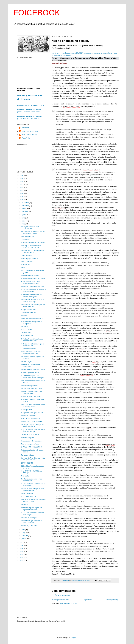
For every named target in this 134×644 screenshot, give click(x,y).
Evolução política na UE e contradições (30, 228)
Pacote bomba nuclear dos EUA (32, 422)
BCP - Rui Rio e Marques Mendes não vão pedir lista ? (33, 406)
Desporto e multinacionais (30, 276)
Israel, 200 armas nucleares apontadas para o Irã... (31, 353)
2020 (22, 194)
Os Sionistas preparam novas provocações (31, 480)
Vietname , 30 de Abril (29, 526)
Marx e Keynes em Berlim (30, 373)
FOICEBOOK (37, 13)
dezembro (25, 203)
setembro (25, 212)
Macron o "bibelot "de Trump (31, 397)
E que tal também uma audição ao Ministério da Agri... (33, 431)
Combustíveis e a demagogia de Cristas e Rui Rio (32, 251)
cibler (112, 561)
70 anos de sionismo (28, 349)
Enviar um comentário (62, 595)
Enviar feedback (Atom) (69, 604)
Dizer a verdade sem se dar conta (33, 370)
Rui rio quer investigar (29, 518)
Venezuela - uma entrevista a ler (32, 287)
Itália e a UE (25, 265)
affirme (95, 361)
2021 (22, 191)
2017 (22, 543)
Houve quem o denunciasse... (32, 441)
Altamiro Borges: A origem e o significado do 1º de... (32, 509)
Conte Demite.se (27, 262)
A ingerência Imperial (29, 310)
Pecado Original (27, 362)
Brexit (23, 268)
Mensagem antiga (112, 600)
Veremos (24, 316)
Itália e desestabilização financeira (33, 243)
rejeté (55, 526)
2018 (22, 200)
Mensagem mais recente (61, 600)
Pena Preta (26, 138)
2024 (22, 182)
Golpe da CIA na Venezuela (31, 419)
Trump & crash (26, 333)
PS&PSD (24, 505)
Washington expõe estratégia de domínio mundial (32, 426)
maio (23, 224)
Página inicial (88, 600)
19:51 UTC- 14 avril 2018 (86, 541)
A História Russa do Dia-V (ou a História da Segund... (32, 296)
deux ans (60, 165)
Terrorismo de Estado (29, 313)
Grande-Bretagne (86, 374)
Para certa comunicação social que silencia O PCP (33, 501)
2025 (22, 179)
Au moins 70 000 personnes (62, 187)
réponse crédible (95, 195)
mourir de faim (77, 351)
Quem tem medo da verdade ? (32, 319)
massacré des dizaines (72, 106)
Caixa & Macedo (27, 494)
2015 (22, 549)
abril (23, 530)
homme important (93, 223)
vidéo (100, 147)
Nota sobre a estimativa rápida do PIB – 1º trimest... (33, 306)
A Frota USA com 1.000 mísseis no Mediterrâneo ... (33, 485)
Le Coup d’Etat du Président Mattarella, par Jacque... (31, 247)
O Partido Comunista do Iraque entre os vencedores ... (32, 340)
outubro (24, 209)
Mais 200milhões (27, 336)
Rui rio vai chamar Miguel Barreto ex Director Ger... (33, 490)
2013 (22, 555)
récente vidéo (60, 208)
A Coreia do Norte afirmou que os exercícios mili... (33, 345)
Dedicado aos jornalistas (30, 386)
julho (23, 218)
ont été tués (89, 68)
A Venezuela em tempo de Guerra (33, 279)
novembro (25, 206)
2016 (22, 546)
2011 (22, 561)
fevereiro (25, 536)
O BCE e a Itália (27, 330)
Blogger (74, 638)
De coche (25, 327)
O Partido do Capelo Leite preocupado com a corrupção (32, 377)
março (24, 533)
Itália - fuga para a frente (30, 259)
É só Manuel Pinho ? (28, 497)
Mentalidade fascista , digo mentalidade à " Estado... (31, 283)
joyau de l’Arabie (111, 341)
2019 (22, 197)
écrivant (100, 152)
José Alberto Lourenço (30, 135)
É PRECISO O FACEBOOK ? (31, 447)
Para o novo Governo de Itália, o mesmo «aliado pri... (33, 301)
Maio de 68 (25, 476)
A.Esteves (25, 128)
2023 (22, 185)
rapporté (89, 428)
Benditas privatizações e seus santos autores (32, 393)
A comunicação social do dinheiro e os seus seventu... (33, 291)
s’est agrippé (106, 144)
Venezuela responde (28, 416)
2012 (22, 558)
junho (24, 221)
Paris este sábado (27, 455)
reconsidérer (75, 73)
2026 (22, 175)
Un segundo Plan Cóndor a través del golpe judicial (33, 459)
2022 (22, 188)
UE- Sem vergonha (28, 236)
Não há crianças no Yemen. (31, 444)
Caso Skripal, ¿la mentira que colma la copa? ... (32, 522)
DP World (81, 349)
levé (108, 331)
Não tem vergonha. (28, 438)
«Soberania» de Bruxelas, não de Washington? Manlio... (33, 233)
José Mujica (25, 240)
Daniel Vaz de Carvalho (30, 131)
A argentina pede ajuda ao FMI (32, 413)
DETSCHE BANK (27, 463)
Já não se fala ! (26, 256)
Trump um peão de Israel (30, 435)
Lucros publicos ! (27, 410)
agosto (24, 215)
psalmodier (78, 333)
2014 (22, 552)
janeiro (24, 539)
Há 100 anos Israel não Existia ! (32, 389)
